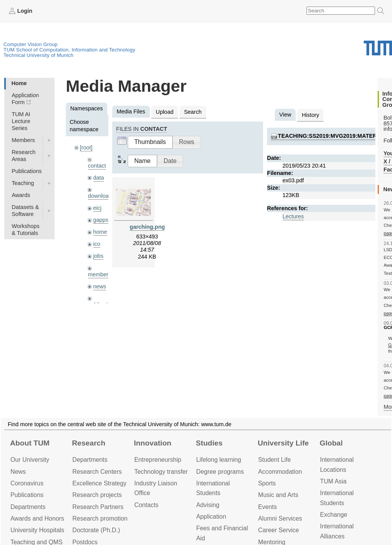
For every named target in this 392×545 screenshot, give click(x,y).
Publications (27, 171)
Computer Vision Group (31, 44)
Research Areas (24, 156)
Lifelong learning (219, 460)
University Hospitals (37, 530)
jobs (98, 256)
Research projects (97, 495)
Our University (30, 460)
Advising (208, 505)
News (18, 472)
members (99, 274)
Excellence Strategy (99, 483)
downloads (101, 196)
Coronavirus (27, 483)
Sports (267, 483)
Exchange (334, 515)
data (99, 178)
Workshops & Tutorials (26, 230)
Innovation (153, 443)
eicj (98, 208)
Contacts (146, 505)
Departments (28, 507)
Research (89, 443)
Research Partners (98, 507)
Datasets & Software (25, 211)
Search (193, 112)
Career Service (279, 530)
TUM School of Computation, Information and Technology (69, 50)
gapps (101, 220)
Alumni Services (280, 518)
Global (331, 443)
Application (211, 517)
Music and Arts (278, 495)
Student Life (274, 460)
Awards (21, 195)
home (100, 232)
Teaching (23, 183)
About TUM (30, 443)
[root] (86, 147)
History (311, 115)
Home (19, 83)
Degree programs (220, 472)
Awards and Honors (37, 518)
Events (267, 507)
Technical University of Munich (39, 55)
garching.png (147, 227)
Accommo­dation (280, 472)
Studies (209, 443)
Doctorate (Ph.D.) (96, 530)
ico (97, 244)
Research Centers (97, 472)
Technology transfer (161, 472)
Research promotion (100, 518)
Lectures (293, 216)
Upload (165, 112)
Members (23, 140)
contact (97, 166)
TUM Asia (333, 481)
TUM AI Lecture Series (21, 121)
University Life (283, 443)
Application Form (25, 99)
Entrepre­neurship (158, 460)
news (100, 286)
